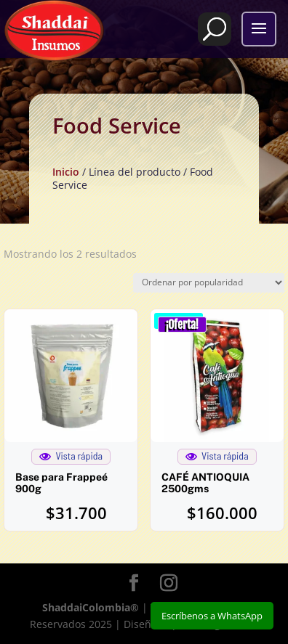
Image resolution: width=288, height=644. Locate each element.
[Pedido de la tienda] (209, 283)
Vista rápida (71, 456)
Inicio (66, 172)
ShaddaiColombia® (91, 607)
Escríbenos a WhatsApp (212, 616)
